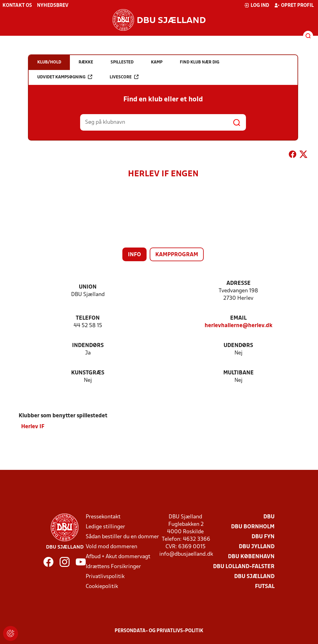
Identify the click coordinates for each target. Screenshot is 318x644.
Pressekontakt (103, 517)
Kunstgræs (88, 373)
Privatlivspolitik (105, 576)
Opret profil (294, 5)
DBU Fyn (263, 537)
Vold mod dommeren (111, 547)
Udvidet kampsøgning (65, 77)
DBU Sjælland (254, 576)
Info (134, 255)
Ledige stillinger (105, 527)
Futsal (265, 586)
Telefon (88, 318)
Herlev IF (33, 426)
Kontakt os (17, 6)
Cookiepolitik (102, 586)
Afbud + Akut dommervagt (118, 556)
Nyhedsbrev (53, 6)
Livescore (124, 77)
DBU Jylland (257, 547)
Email (238, 318)
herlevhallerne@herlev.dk (238, 326)
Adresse (238, 283)
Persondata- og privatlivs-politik (159, 631)
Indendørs (88, 346)
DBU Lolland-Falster (244, 566)
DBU (269, 517)
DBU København (251, 556)
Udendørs (238, 346)
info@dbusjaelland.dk (186, 554)
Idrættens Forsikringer (113, 566)
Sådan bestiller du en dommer (122, 537)
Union (88, 287)
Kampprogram (177, 255)
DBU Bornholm (253, 527)
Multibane (238, 373)
